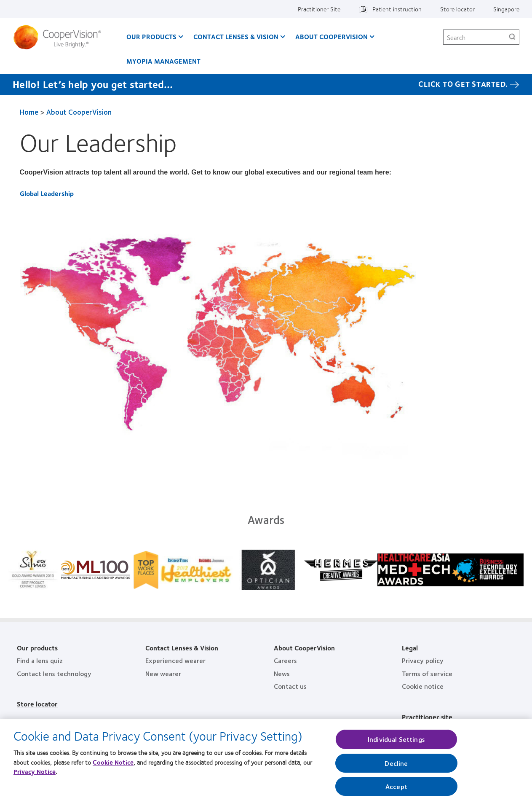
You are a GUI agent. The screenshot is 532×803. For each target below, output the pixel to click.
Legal (410, 648)
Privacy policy (423, 660)
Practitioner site (427, 717)
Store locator (457, 9)
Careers (285, 660)
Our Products (151, 36)
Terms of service (427, 673)
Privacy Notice (35, 775)
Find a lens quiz (40, 660)
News (282, 673)
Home (29, 112)
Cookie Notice (113, 765)
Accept (396, 789)
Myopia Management (163, 61)
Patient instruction (397, 9)
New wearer (163, 673)
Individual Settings (396, 743)
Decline (396, 766)
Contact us (290, 686)
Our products (37, 648)
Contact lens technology (54, 673)
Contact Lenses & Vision (236, 36)
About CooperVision (331, 36)
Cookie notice (423, 686)
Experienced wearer (175, 660)
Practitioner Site (319, 9)
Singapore (506, 9)
